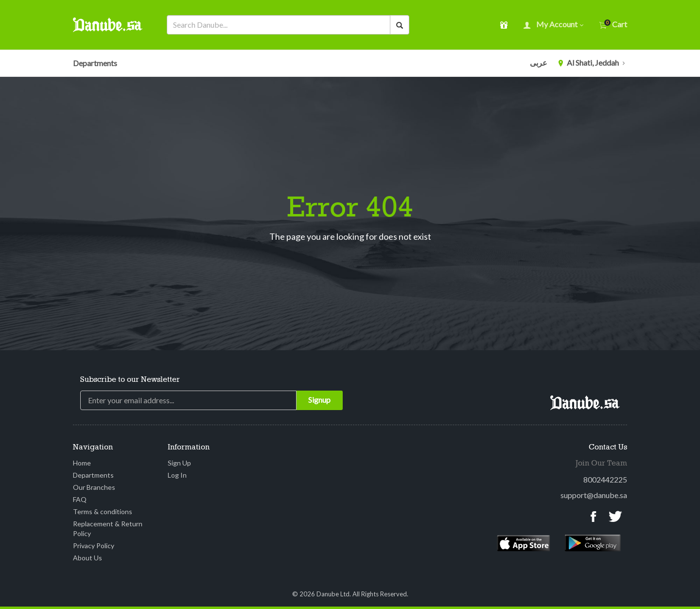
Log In (177, 475)
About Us (87, 558)
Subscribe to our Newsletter (130, 380)
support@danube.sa (594, 495)
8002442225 (605, 479)
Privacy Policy (94, 546)
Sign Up (179, 463)
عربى (539, 63)
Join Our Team (601, 464)
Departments (95, 63)
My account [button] (553, 25)
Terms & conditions (103, 511)
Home (82, 463)
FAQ (80, 499)
